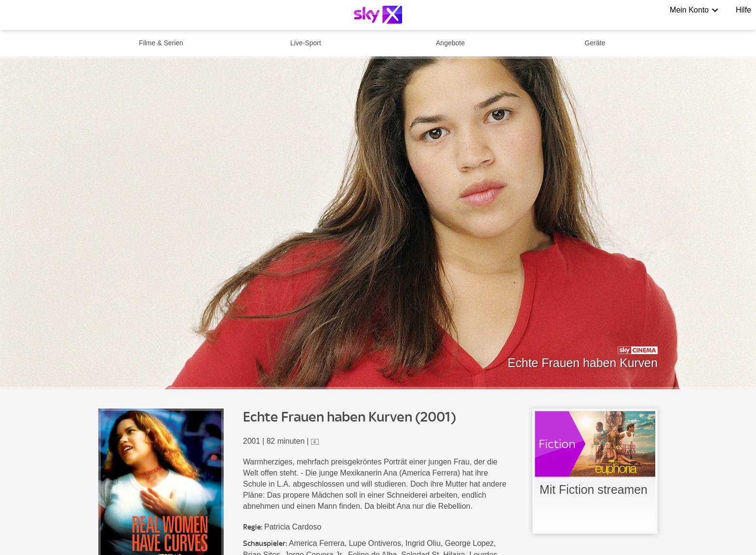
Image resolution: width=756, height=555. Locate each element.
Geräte (595, 43)
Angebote (450, 43)
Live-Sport (306, 43)
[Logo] (378, 15)
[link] (595, 471)
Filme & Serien (161, 43)
